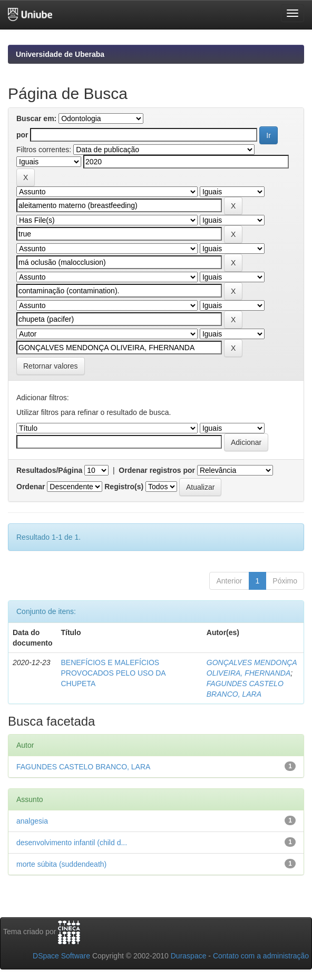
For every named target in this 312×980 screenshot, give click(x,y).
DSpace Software (61, 956)
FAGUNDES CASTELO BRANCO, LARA (83, 767)
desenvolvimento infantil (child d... (72, 843)
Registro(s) (124, 487)
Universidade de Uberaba (60, 54)
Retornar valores (51, 366)
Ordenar (31, 487)
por (22, 135)
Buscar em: (36, 118)
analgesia (32, 821)
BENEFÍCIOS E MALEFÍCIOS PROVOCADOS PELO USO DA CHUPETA (113, 673)
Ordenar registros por (157, 470)
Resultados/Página (49, 470)
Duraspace (189, 956)
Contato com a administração (261, 956)
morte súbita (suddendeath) (61, 864)
